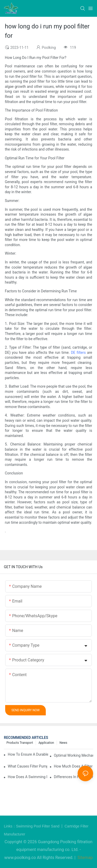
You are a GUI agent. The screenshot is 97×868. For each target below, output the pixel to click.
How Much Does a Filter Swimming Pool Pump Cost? (73, 766)
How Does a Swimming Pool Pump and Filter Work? (27, 777)
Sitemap (85, 858)
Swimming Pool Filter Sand (38, 826)
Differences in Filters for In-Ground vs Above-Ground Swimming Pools (73, 777)
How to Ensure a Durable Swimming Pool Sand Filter (28, 754)
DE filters (78, 353)
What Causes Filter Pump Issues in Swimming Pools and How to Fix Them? (27, 766)
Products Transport (20, 743)
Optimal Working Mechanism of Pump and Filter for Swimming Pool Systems (73, 755)
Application (46, 743)
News (63, 743)
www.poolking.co (20, 858)
